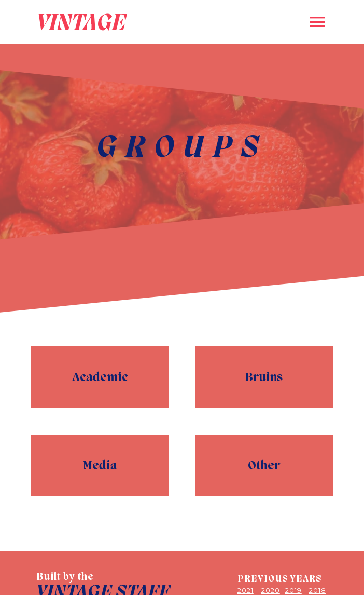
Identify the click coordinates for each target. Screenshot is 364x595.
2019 (293, 590)
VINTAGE (81, 22)
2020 (271, 590)
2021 (246, 590)
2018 (318, 590)
